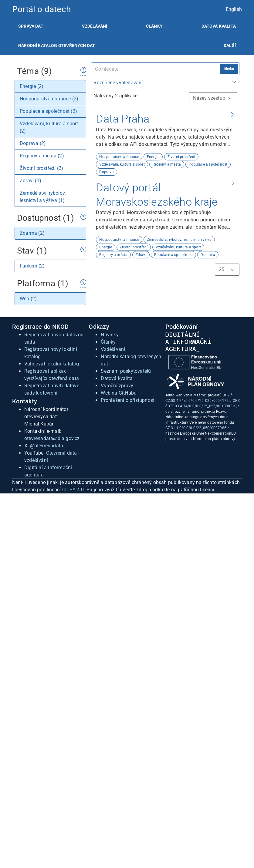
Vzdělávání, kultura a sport (122, 164)
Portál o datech (41, 9)
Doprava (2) (33, 143)
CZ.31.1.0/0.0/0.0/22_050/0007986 (196, 428)
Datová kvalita (219, 26)
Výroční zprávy (117, 386)
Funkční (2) (32, 266)
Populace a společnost (208, 164)
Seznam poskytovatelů (126, 371)
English (234, 9)
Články (154, 26)
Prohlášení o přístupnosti (128, 400)
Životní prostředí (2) (41, 168)
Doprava (106, 172)
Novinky (110, 335)
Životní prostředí (181, 157)
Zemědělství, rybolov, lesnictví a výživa (179, 240)
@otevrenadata (47, 446)
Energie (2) (32, 86)
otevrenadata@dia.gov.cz (52, 438)
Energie (153, 157)
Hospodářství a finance (119, 157)
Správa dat (31, 26)
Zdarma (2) (32, 233)
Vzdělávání (95, 26)
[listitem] (31, 26)
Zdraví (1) (30, 181)
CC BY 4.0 (73, 490)
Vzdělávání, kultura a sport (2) (49, 127)
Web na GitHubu (119, 393)
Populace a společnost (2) (48, 111)
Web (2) (28, 299)
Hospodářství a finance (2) (49, 99)
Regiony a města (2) (42, 156)
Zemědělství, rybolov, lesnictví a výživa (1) (43, 197)
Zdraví (141, 255)
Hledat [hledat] (229, 69)
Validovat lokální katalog (52, 364)
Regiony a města (167, 164)
